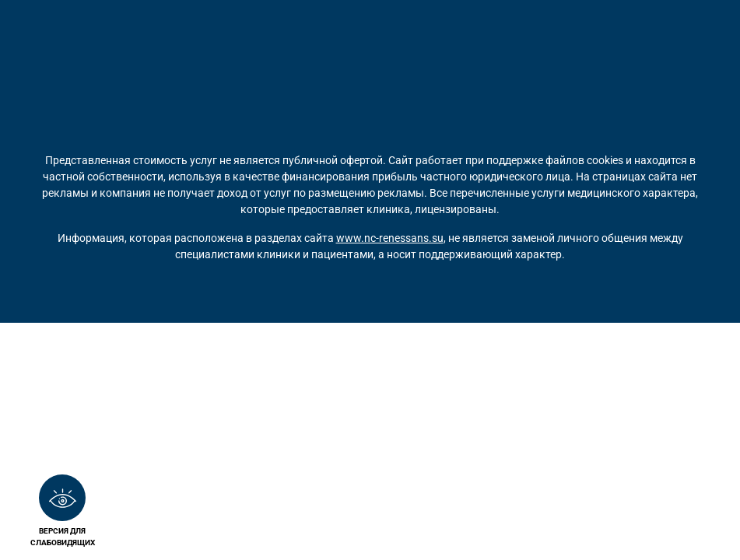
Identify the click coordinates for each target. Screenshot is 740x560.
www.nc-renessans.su (390, 238)
